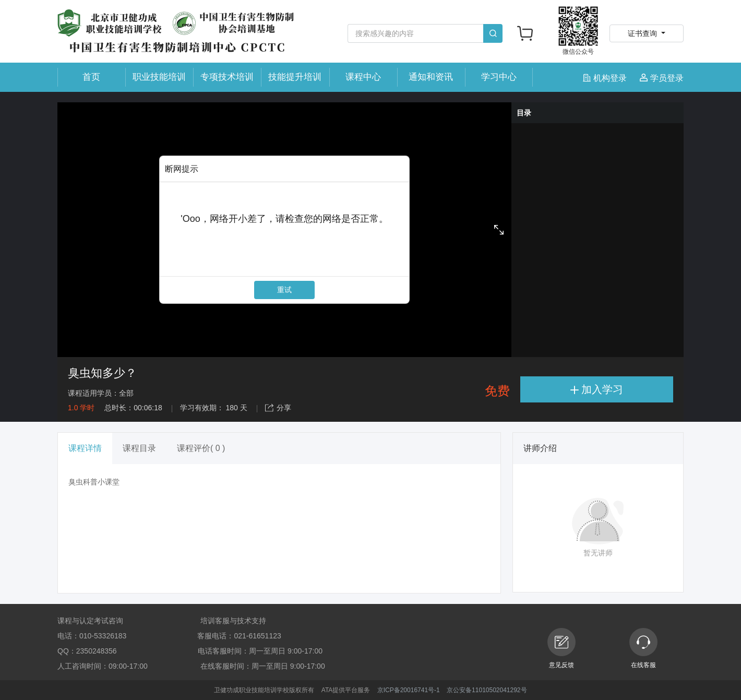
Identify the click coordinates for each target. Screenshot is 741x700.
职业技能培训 (159, 77)
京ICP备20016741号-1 (409, 690)
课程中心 (363, 77)
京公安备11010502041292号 (487, 690)
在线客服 (643, 648)
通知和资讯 (431, 77)
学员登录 (662, 78)
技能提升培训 (295, 77)
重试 (284, 290)
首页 (91, 77)
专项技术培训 (227, 77)
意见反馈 (561, 648)
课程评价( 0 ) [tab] (201, 448)
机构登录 (606, 78)
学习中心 (499, 77)
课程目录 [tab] (139, 448)
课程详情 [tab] (85, 448)
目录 (524, 113)
